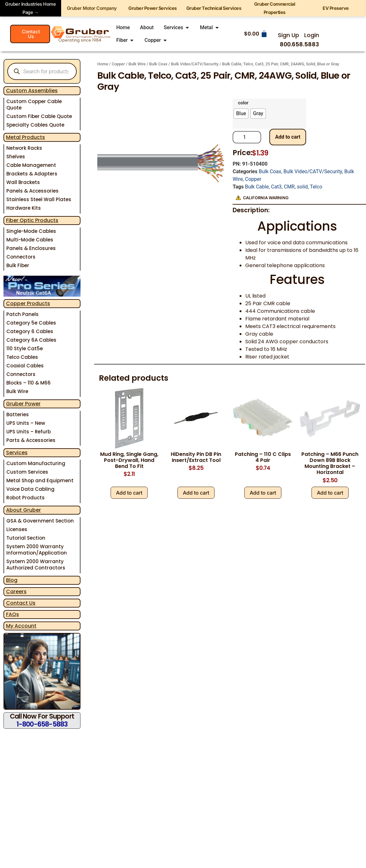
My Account (21, 626)
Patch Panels (22, 314)
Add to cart (288, 137)
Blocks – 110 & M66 (29, 383)
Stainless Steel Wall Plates (39, 199)
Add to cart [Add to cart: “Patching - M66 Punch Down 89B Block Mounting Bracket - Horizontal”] (330, 493)
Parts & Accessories (31, 440)
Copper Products (28, 303)
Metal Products (26, 137)
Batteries (18, 414)
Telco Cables (22, 357)
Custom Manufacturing (36, 463)
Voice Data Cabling (30, 489)
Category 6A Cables (31, 340)
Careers (16, 592)
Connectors (21, 257)
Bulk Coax (158, 64)
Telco (316, 187)
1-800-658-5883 (42, 724)
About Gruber (23, 510)
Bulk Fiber (18, 265)
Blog (12, 580)
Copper (118, 64)
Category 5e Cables (31, 323)
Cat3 (276, 187)
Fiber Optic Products (32, 220)
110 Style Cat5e (25, 349)
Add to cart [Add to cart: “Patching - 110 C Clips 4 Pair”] (263, 493)
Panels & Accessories (32, 191)
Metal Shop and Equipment (40, 480)
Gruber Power (23, 404)
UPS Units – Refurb (29, 432)
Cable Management (31, 165)
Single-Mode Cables (31, 231)
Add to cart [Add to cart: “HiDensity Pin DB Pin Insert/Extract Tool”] (196, 493)
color (243, 103)
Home (103, 64)
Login (312, 35)
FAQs (13, 614)
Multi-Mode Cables (30, 240)
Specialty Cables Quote (35, 125)
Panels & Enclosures (31, 248)
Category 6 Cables (30, 331)
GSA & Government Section (40, 521)
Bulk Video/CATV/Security (195, 64)
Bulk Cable (257, 187)
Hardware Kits (24, 208)
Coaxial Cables (25, 366)
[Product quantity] (247, 137)
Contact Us (21, 603)
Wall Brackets (23, 182)
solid (302, 187)
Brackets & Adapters (32, 174)
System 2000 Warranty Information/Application (37, 550)
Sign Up (289, 35)
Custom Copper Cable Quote (34, 105)
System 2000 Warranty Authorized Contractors (36, 565)
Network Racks (24, 148)
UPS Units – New (26, 423)
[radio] (241, 114)
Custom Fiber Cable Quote (39, 116)
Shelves (16, 157)
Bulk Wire (17, 391)
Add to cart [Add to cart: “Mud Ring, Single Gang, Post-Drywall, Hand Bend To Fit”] (129, 493)
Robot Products (26, 498)
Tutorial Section (26, 538)
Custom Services (27, 472)
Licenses (17, 529)
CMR (289, 187)
